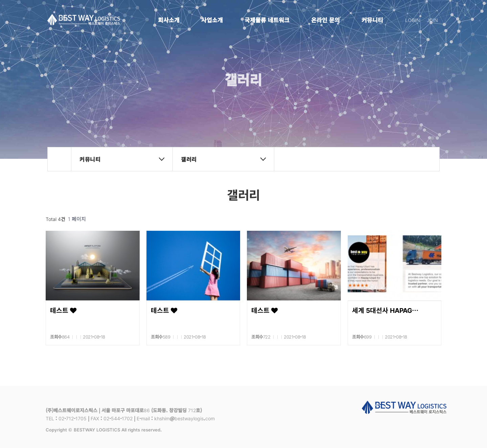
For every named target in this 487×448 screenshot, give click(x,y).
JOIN (432, 20)
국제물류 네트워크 (267, 20)
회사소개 (169, 20)
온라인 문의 (326, 20)
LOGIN (413, 20)
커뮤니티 (372, 20)
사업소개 (212, 20)
